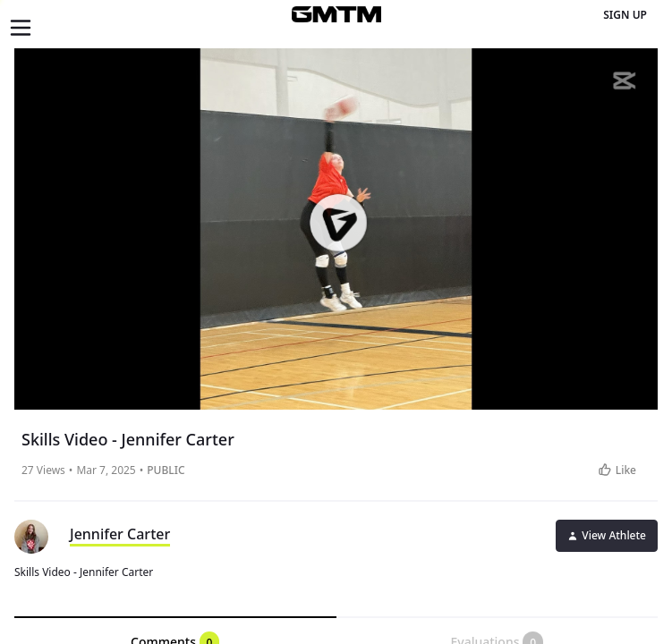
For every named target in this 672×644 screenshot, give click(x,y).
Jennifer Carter (120, 534)
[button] (337, 223)
